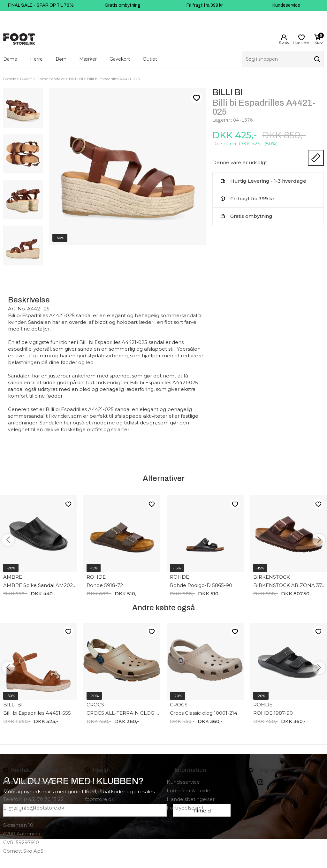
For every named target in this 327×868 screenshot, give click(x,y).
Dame (10, 59)
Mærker (88, 59)
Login (284, 37)
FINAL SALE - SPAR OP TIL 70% (41, 5)
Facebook (251, 782)
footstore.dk (100, 799)
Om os (93, 782)
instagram (260, 782)
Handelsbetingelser (191, 799)
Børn (61, 59)
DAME (26, 79)
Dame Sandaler (51, 79)
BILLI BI (76, 79)
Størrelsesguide (316, 158)
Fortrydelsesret (185, 808)
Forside (10, 79)
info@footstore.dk (42, 808)
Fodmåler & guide (188, 791)
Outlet (150, 59)
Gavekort (120, 59)
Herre (36, 59)
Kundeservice (286, 5)
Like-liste (196, 98)
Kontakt (95, 791)
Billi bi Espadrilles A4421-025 (113, 79)
